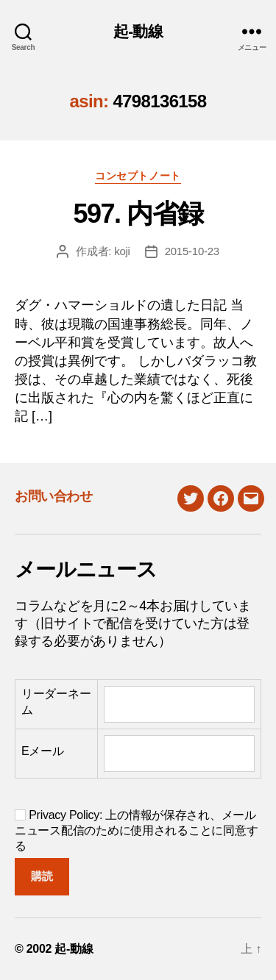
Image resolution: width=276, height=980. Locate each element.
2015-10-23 (192, 251)
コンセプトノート (138, 176)
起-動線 (138, 31)
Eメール (43, 751)
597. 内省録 (138, 214)
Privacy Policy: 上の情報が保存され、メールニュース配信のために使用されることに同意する (136, 830)
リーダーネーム (56, 702)
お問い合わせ (53, 496)
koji (122, 251)
